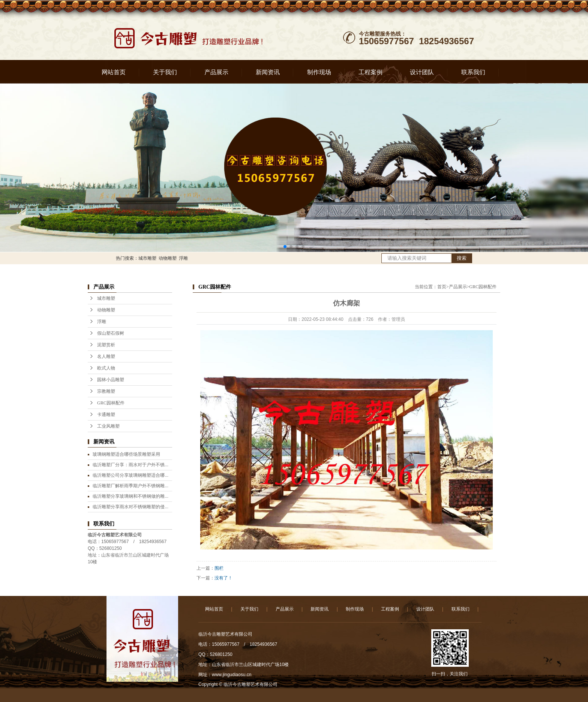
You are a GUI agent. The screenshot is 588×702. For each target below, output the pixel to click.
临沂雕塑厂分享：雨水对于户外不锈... (130, 465)
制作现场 (319, 72)
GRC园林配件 (111, 403)
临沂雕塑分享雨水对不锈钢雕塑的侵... (130, 507)
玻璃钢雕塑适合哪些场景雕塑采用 (126, 454)
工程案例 (370, 72)
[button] (285, 247)
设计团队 (422, 72)
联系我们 (473, 72)
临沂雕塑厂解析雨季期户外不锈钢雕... (130, 486)
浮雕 (183, 258)
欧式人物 (106, 368)
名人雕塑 (106, 356)
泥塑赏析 (106, 345)
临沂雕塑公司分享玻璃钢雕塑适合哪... (130, 475)
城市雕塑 (147, 258)
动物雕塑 (168, 258)
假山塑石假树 (111, 333)
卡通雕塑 (106, 415)
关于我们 (165, 72)
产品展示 (216, 72)
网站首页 (114, 72)
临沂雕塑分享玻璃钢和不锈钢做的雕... (130, 496)
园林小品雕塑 (111, 380)
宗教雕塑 (106, 391)
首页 (442, 287)
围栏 (219, 568)
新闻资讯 (268, 72)
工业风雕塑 (108, 426)
